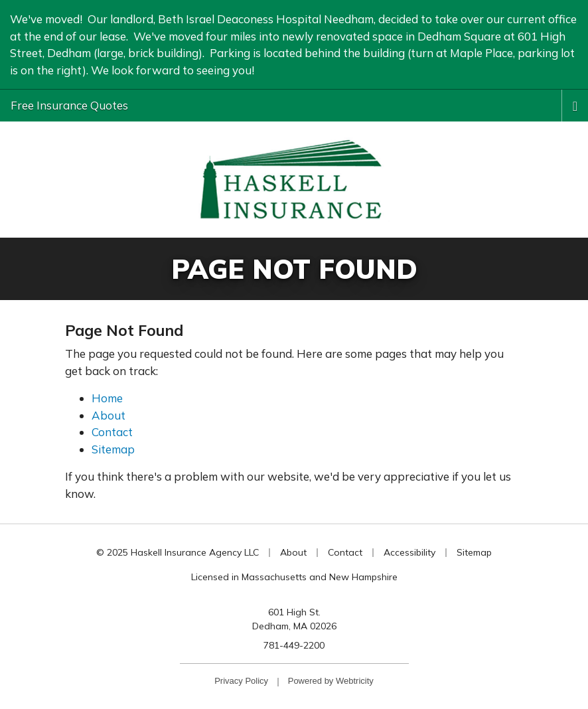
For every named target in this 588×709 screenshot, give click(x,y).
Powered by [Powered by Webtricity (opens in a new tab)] (331, 681)
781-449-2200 (294, 645)
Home (107, 398)
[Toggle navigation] (575, 105)
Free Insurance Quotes (69, 105)
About (109, 415)
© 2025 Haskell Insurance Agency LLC (178, 552)
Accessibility (409, 552)
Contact (112, 432)
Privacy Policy (241, 681)
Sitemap (113, 449)
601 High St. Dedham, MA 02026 (294, 619)
